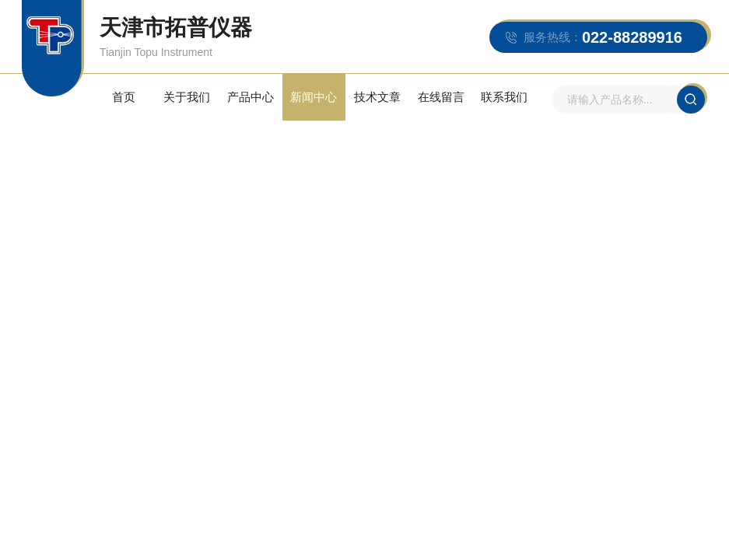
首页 (124, 97)
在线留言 (441, 97)
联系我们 (504, 97)
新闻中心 (314, 97)
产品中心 (251, 97)
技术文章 (377, 97)
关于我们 (187, 97)
